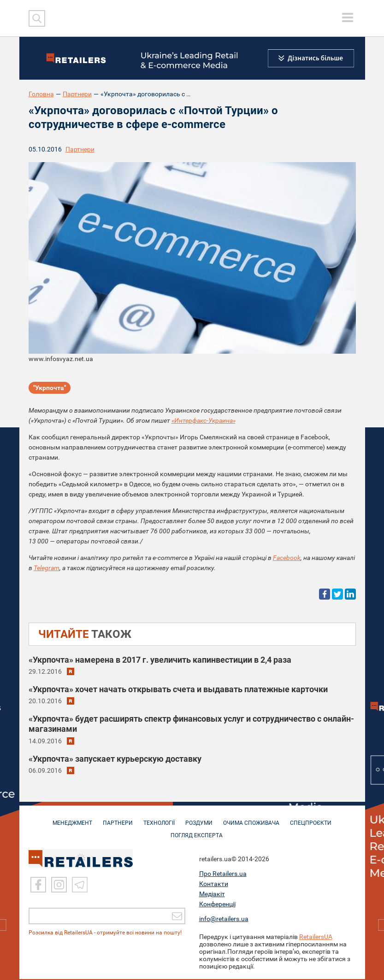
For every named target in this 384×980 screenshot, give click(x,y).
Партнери (77, 94)
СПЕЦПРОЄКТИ (311, 819)
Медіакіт (212, 895)
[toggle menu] (348, 17)
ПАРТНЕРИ (118, 819)
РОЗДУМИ (199, 819)
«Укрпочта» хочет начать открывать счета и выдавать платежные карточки (178, 689)
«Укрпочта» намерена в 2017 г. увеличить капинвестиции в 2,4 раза (160, 660)
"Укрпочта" (50, 388)
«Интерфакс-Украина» (204, 420)
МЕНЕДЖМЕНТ (72, 819)
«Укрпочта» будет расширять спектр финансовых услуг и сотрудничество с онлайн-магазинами (191, 724)
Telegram (47, 568)
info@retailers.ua (224, 920)
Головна (41, 94)
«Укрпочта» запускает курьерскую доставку (115, 759)
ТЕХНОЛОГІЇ (159, 819)
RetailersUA (316, 938)
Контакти (214, 885)
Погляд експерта (197, 832)
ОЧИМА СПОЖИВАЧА (251, 819)
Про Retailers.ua (223, 875)
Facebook (287, 558)
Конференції (217, 905)
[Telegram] (80, 886)
